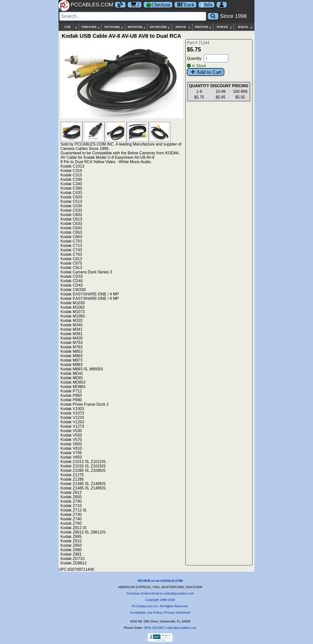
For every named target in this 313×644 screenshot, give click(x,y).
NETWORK (114, 27)
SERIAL (245, 27)
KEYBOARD (160, 27)
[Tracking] (185, 5)
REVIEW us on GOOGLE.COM (160, 581)
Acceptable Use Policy (146, 613)
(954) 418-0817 (155, 628)
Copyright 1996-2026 (160, 600)
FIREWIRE (91, 27)
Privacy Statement (177, 613)
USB (71, 27)
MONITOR (137, 27)
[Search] (133, 16)
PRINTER (203, 27)
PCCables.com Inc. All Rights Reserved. (160, 606)
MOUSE (183, 27)
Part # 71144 (198, 43)
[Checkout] (158, 5)
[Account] (222, 5)
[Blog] (120, 5)
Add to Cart (206, 72)
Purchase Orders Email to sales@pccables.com (160, 593)
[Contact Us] (206, 5)
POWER (224, 27)
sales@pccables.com (182, 628)
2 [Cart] (135, 5)
